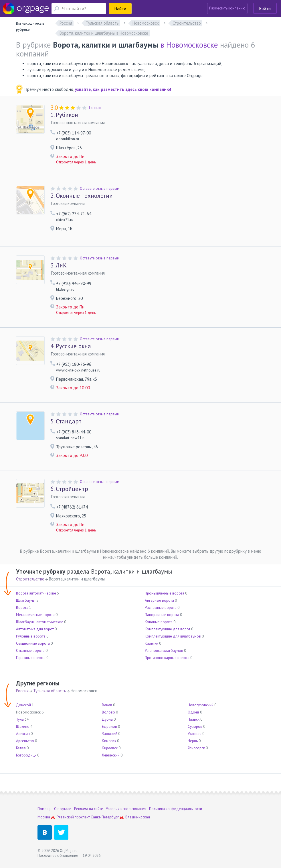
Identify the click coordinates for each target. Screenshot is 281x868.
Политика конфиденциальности (176, 809)
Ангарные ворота (159, 600)
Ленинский (111, 755)
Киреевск (110, 748)
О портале (63, 809)
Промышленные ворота (165, 593)
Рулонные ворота (31, 636)
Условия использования (126, 809)
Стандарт (66, 421)
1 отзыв (95, 108)
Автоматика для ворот (35, 629)
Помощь (44, 809)
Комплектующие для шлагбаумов (173, 636)
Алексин (23, 734)
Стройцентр (69, 489)
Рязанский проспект (73, 817)
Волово (108, 712)
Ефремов (109, 727)
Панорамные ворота (162, 615)
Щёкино (23, 727)
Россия (22, 691)
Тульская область (50, 691)
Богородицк (26, 755)
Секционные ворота (33, 643)
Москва (44, 817)
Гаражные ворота (31, 658)
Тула (20, 719)
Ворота (22, 608)
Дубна (107, 719)
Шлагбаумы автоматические (40, 622)
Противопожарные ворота (167, 658)
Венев (107, 705)
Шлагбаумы (26, 600)
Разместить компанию (227, 8)
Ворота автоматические (36, 593)
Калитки (152, 643)
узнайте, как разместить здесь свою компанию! (123, 89)
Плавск (194, 719)
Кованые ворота (159, 622)
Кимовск (109, 741)
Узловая (195, 734)
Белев (21, 748)
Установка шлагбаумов (164, 651)
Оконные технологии (82, 196)
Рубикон (64, 115)
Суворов (195, 727)
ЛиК (59, 265)
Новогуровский (201, 705)
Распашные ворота (161, 608)
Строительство (30, 579)
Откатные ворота (30, 651)
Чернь (193, 741)
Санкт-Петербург (105, 817)
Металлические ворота (35, 615)
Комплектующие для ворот (168, 629)
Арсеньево (25, 741)
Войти (265, 8)
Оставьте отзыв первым (100, 188)
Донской (23, 705)
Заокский (110, 734)
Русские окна (71, 346)
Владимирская (138, 817)
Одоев (193, 712)
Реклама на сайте (89, 809)
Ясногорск (196, 748)
